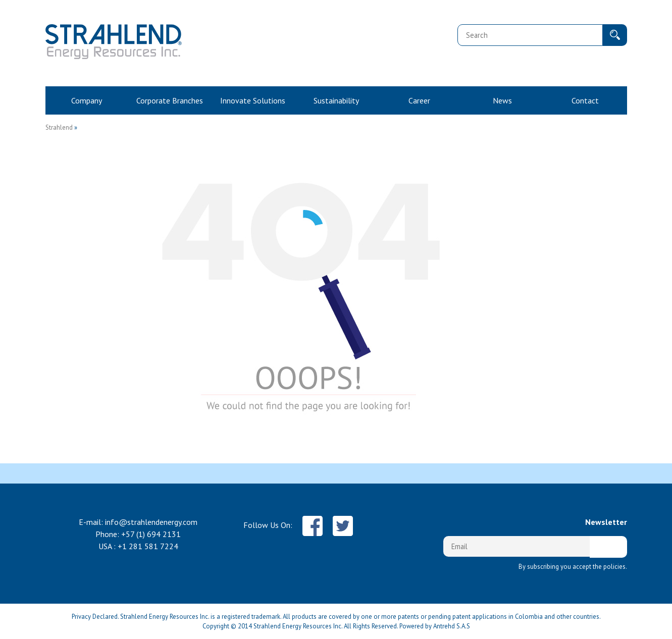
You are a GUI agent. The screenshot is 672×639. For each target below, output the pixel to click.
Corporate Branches (170, 100)
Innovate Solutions (253, 100)
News (502, 100)
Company (87, 100)
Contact (585, 100)
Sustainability (336, 100)
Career (419, 100)
